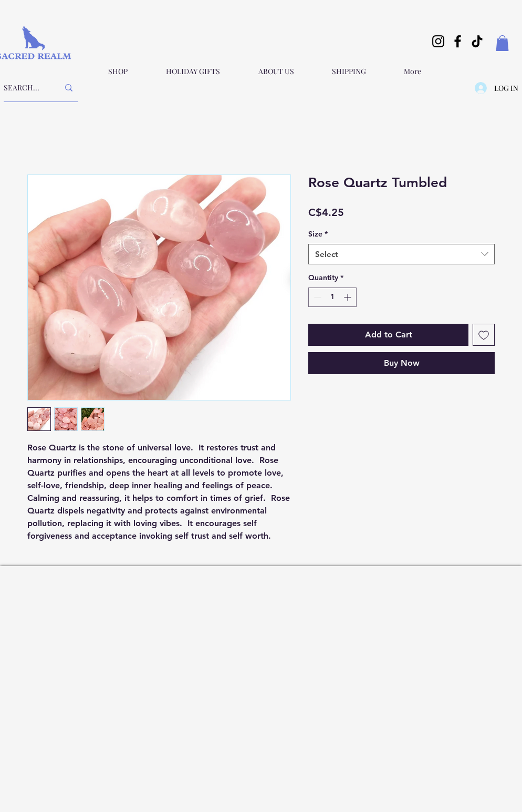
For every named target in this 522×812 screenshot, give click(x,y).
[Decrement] (316, 297)
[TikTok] (477, 41)
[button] (502, 43)
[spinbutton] (332, 297)
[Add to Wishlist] (484, 335)
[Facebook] (458, 41)
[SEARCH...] (23, 88)
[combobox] (401, 254)
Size (318, 234)
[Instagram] (438, 41)
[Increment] (348, 297)
